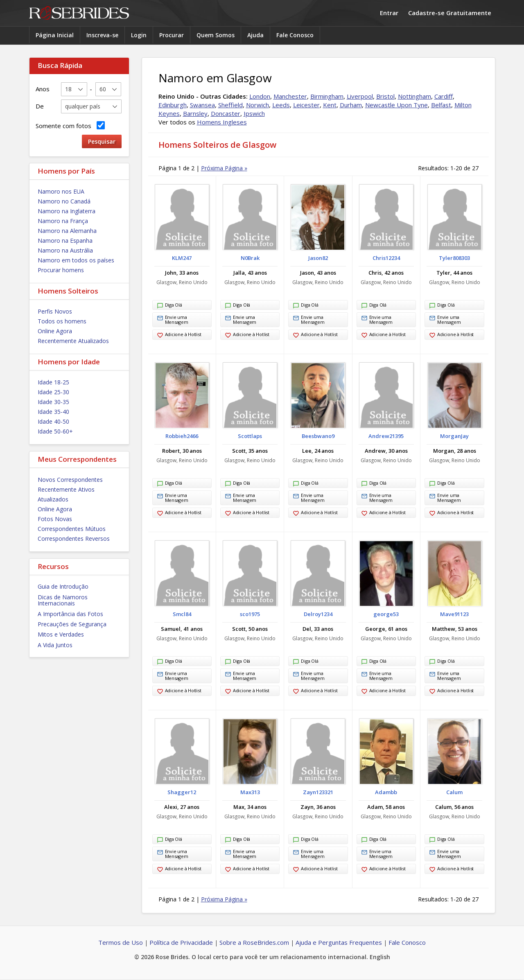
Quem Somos (216, 35)
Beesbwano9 (318, 436)
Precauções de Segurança (72, 624)
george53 (386, 614)
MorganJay (454, 436)
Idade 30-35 (53, 402)
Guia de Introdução (63, 586)
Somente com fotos (70, 125)
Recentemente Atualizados (73, 341)
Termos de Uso (121, 942)
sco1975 (250, 614)
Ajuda (255, 35)
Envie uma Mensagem (173, 320)
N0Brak (250, 258)
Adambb (386, 792)
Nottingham (414, 96)
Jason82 (318, 258)
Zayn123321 (318, 792)
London (260, 96)
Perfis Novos (55, 311)
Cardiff (444, 96)
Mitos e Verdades (61, 634)
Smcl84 (182, 614)
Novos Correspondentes (70, 480)
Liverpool (360, 96)
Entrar (389, 13)
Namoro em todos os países (76, 260)
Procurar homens (61, 270)
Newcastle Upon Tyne (396, 105)
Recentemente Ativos (66, 489)
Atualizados (53, 499)
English (380, 957)
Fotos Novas (55, 519)
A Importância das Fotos (70, 614)
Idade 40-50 (53, 421)
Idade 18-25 (53, 382)
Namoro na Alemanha (67, 231)
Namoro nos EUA (61, 191)
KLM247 (182, 258)
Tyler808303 (454, 258)
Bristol (385, 96)
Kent (330, 105)
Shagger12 (182, 792)
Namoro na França (63, 221)
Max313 (250, 792)
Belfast (441, 105)
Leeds (281, 105)
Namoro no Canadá (64, 201)
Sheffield (230, 105)
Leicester (306, 105)
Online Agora (55, 331)
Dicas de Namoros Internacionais (63, 600)
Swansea (202, 105)
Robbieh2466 (182, 436)
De (40, 106)
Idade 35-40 (53, 412)
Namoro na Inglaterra (67, 211)
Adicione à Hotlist (179, 335)
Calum (454, 792)
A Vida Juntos (55, 645)
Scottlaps (250, 436)
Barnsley (195, 113)
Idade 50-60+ (55, 431)
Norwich (257, 105)
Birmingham (327, 96)
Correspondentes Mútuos (72, 529)
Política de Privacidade (181, 942)
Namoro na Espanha (65, 240)
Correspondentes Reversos (74, 539)
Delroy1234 (318, 614)
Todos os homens (62, 321)
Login (139, 35)
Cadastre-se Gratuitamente (450, 13)
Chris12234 (386, 258)
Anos (43, 89)
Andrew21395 (386, 436)
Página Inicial (55, 35)
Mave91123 (454, 614)
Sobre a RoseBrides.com (254, 942)
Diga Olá (169, 306)
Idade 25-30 (53, 392)
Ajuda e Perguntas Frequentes (339, 942)
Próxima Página (224, 168)
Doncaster (226, 113)
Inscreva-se (102, 35)
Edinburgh (173, 105)
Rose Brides (79, 13)
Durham (351, 105)
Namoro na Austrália (65, 250)
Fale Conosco (295, 35)
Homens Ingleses (222, 122)
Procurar (172, 35)
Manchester (290, 96)
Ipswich (254, 113)
